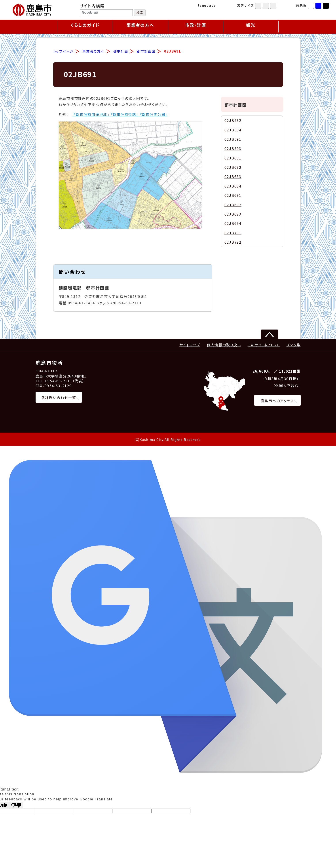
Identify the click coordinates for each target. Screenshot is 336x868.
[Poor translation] (16, 805)
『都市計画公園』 (154, 115)
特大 (273, 6)
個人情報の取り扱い (224, 345)
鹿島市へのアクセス (277, 401)
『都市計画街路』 (125, 115)
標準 (258, 6)
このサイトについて (264, 345)
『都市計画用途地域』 (91, 115)
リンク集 (293, 345)
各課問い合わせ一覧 (59, 398)
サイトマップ (190, 345)
